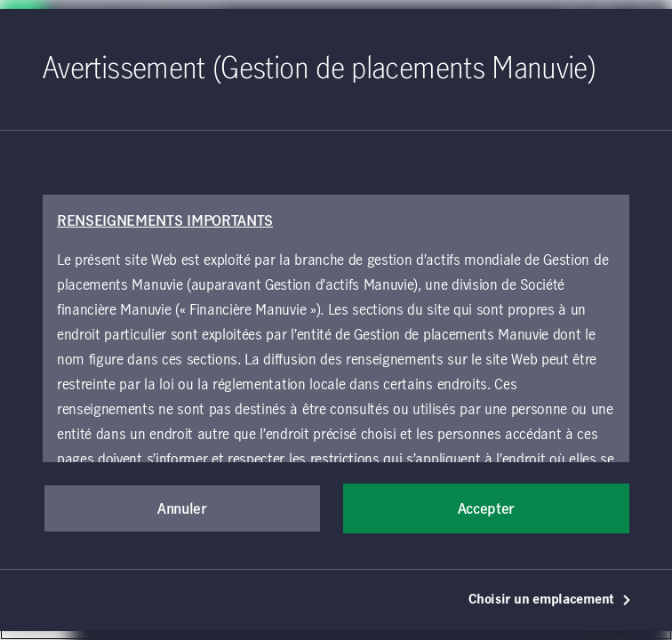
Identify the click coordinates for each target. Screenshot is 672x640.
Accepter (486, 509)
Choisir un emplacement (550, 600)
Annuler (182, 509)
